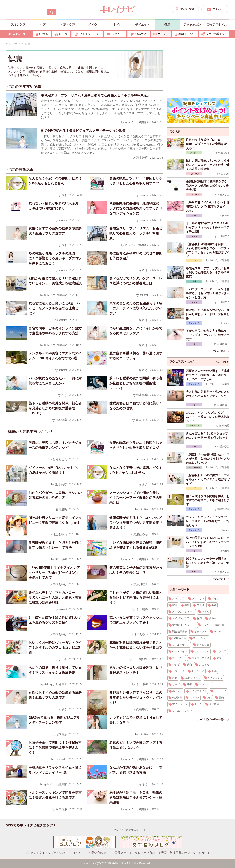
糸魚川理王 (141, 584)
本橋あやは (60, 584)
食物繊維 (214, 704)
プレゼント (178, 658)
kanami (144, 195)
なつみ (63, 659)
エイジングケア (181, 618)
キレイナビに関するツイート (130, 830)
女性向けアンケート (183, 625)
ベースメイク (180, 651)
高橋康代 (142, 709)
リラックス (178, 671)
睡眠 (189, 684)
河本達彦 (142, 158)
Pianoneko (61, 759)
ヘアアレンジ (215, 678)
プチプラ (222, 651)
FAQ (77, 853)
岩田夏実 (61, 509)
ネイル (206, 612)
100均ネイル (179, 638)
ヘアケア (219, 632)
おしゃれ (204, 665)
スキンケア (178, 598)
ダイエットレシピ (182, 711)
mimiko (143, 509)
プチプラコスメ (201, 658)
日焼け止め (198, 671)
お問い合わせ (97, 853)
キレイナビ (13, 44)
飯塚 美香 (142, 420)
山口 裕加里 (140, 659)
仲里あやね (60, 534)
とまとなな (60, 459)
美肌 (187, 605)
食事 (214, 671)
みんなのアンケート (183, 612)
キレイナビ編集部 (136, 122)
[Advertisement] (198, 68)
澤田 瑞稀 (61, 559)
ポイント (177, 691)
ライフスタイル (198, 691)
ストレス (194, 698)
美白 (189, 665)
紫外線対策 (203, 645)
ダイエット (198, 598)
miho (227, 323)
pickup (213, 618)
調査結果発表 (180, 632)
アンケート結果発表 (213, 625)
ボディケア (201, 632)
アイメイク (220, 691)
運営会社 (120, 853)
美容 (214, 605)
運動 (175, 678)
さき (64, 195)
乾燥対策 (177, 698)
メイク (215, 598)
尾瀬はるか (141, 534)
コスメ (200, 605)
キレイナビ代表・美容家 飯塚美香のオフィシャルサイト (173, 853)
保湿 (199, 618)
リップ (176, 684)
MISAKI (225, 174)
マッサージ (205, 684)
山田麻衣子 (223, 236)
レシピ (176, 665)
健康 (175, 605)
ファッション (201, 638)
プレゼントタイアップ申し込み (45, 853)
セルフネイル (202, 651)
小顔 (209, 698)
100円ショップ (193, 678)
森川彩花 (224, 153)
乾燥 (221, 698)
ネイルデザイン (181, 645)
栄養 (219, 658)
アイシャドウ (180, 704)
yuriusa (226, 215)
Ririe (227, 551)
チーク (198, 704)
